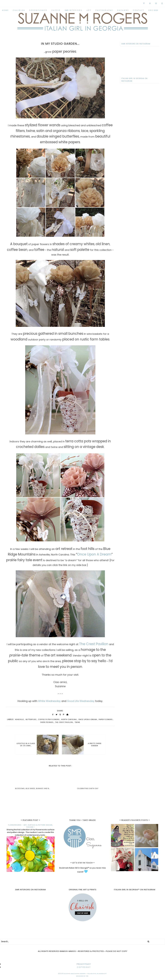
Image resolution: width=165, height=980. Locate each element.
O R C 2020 (153, 10)
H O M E (5, 10)
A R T (89, 10)
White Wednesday (49, 701)
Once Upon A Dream (94, 554)
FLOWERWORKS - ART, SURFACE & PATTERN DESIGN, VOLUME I (30, 826)
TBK (87, 976)
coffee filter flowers (49, 719)
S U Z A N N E (123, 10)
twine (77, 722)
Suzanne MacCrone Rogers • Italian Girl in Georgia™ (85, 974)
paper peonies (47, 722)
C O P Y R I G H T (84, 967)
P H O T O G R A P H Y (104, 10)
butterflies (31, 719)
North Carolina (69, 719)
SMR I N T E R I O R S (73, 10)
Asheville (19, 719)
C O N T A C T (138, 10)
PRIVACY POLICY (84, 964)
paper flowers (106, 719)
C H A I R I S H (19, 10)
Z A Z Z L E (56, 10)
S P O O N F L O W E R (38, 10)
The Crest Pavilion (94, 644)
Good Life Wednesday (81, 701)
